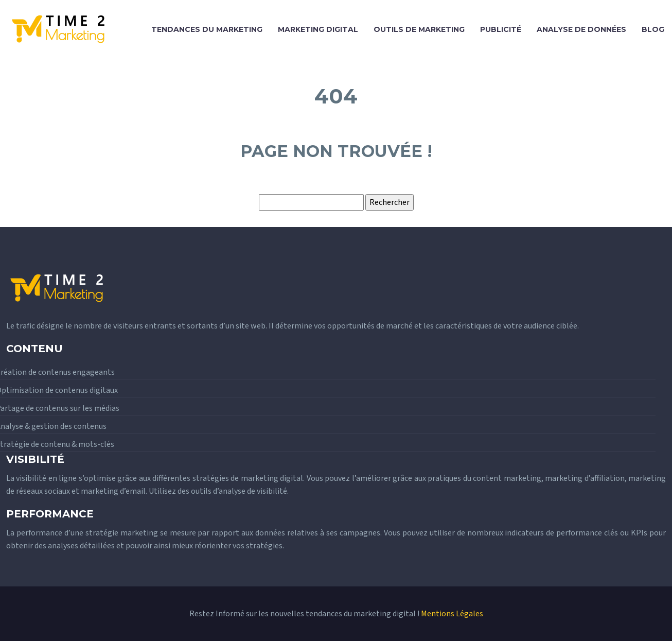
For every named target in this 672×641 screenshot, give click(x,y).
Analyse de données (581, 29)
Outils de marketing (419, 29)
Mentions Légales (452, 614)
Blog (653, 29)
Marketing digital (318, 29)
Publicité (501, 29)
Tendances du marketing (207, 29)
